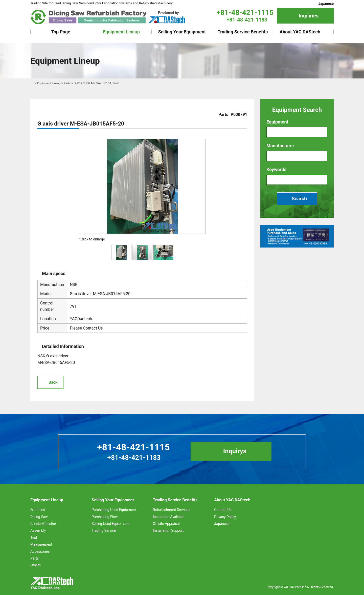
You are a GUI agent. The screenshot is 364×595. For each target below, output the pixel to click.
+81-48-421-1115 (245, 13)
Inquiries (309, 16)
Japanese (326, 4)
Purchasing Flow (105, 517)
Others (36, 566)
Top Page (61, 32)
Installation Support (168, 531)
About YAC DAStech (300, 32)
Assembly (38, 531)
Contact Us (223, 510)
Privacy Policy (225, 517)
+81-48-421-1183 (247, 20)
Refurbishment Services (172, 510)
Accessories (40, 552)
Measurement (41, 545)
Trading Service (104, 531)
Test (34, 538)
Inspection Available (169, 517)
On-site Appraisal (166, 524)
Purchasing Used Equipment (114, 510)
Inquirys (237, 452)
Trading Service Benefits (243, 32)
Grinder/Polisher (43, 524)
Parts (68, 83)
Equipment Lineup (121, 32)
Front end (38, 510)
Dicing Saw (39, 517)
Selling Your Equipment (182, 32)
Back (53, 382)
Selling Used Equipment (110, 524)
